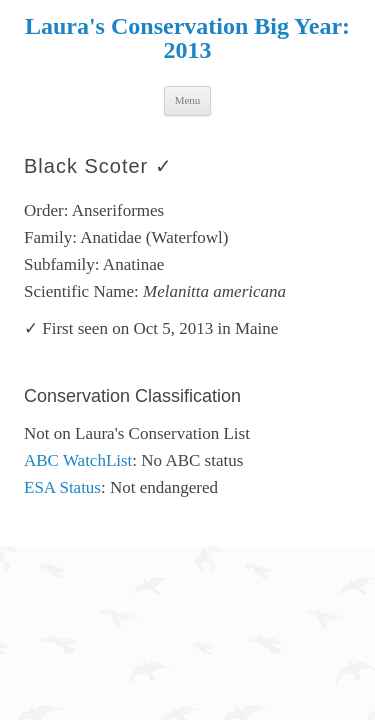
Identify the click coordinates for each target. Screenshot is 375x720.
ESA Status (62, 487)
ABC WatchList (78, 460)
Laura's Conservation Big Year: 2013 (187, 38)
